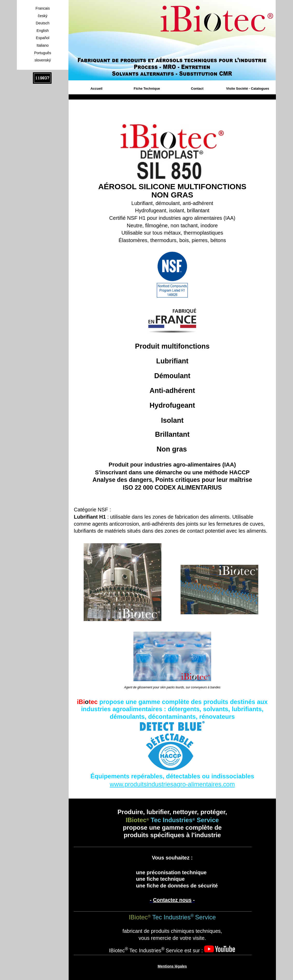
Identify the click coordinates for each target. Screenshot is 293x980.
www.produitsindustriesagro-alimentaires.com (172, 784)
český (43, 16)
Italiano (42, 45)
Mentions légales (172, 966)
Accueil (96, 89)
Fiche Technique (147, 89)
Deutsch (43, 23)
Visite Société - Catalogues (248, 89)
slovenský (43, 60)
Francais (43, 8)
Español (42, 38)
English (43, 31)
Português (43, 53)
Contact (197, 89)
